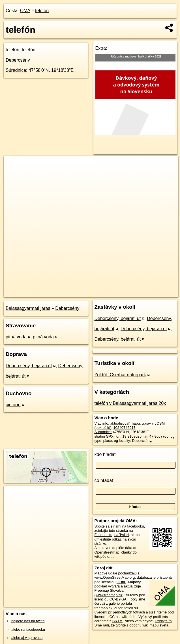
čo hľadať (104, 480)
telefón (42, 11)
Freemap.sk (108, 293)
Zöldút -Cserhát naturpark (120, 375)
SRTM (117, 621)
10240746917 (124, 428)
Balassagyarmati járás (28, 308)
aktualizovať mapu (125, 423)
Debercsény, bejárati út (29, 366)
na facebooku (133, 526)
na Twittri (122, 535)
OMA (25, 11)
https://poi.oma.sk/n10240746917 (152, 293)
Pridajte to (164, 621)
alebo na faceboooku (28, 629)
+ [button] (13, 165)
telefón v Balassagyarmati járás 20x (130, 403)
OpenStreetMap (79, 293)
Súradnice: (17, 70)
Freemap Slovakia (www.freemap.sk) (109, 593)
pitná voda (16, 337)
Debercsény (67, 308)
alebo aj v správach (27, 638)
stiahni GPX (104, 436)
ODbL (121, 582)
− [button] (13, 174)
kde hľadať (105, 454)
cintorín (13, 405)
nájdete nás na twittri (28, 621)
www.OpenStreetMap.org (115, 577)
